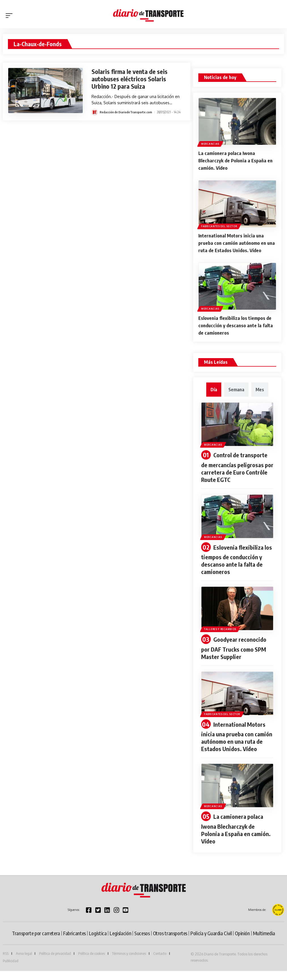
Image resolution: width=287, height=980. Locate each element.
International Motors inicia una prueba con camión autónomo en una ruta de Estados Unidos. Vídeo (235, 244)
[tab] (214, 391)
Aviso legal (24, 962)
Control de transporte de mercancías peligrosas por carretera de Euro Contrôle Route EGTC (236, 469)
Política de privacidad (55, 962)
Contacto (160, 962)
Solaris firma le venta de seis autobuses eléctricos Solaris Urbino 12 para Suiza (133, 79)
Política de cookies (92, 962)
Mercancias (211, 143)
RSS (6, 962)
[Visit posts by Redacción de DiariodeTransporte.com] (95, 112)
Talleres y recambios (221, 631)
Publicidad (11, 970)
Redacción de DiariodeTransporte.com (128, 112)
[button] (10, 16)
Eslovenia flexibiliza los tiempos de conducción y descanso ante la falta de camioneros (236, 328)
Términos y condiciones (129, 962)
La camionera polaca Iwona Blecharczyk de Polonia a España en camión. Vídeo (235, 160)
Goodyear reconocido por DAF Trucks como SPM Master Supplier (236, 650)
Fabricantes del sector (220, 224)
